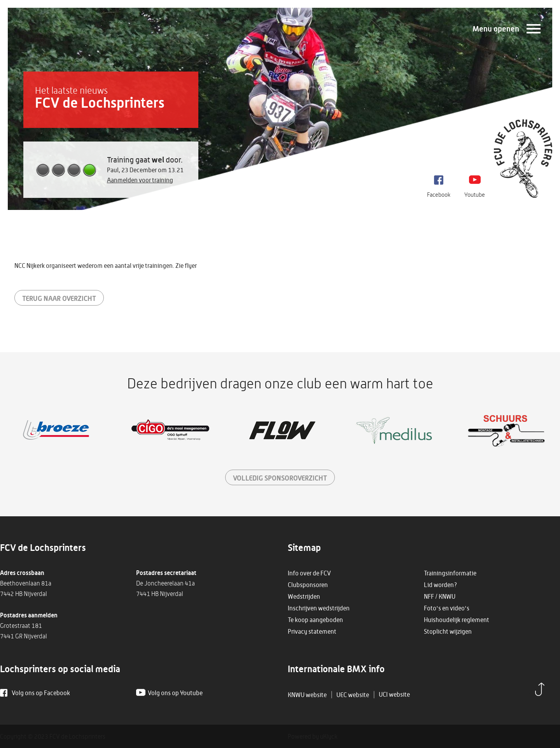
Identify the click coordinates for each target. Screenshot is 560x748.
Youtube (475, 195)
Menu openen (496, 29)
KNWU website (307, 695)
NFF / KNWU (440, 596)
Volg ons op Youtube (175, 693)
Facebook (439, 195)
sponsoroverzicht (280, 478)
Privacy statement (312, 631)
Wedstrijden (304, 596)
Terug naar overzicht (59, 298)
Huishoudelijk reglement (457, 620)
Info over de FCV (309, 573)
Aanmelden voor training (140, 180)
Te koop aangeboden (315, 620)
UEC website (353, 695)
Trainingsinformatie (450, 573)
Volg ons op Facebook (41, 693)
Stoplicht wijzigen (448, 631)
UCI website (394, 694)
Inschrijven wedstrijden (319, 608)
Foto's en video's (447, 608)
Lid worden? (441, 585)
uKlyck (329, 736)
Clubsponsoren (308, 585)
